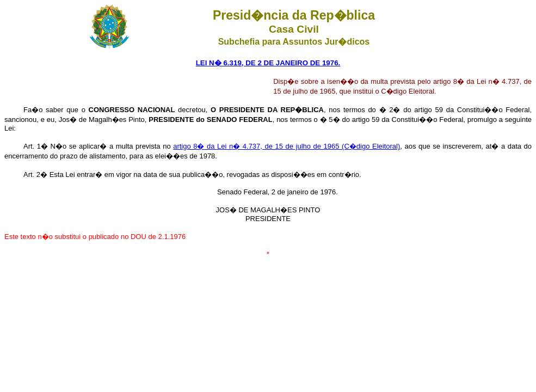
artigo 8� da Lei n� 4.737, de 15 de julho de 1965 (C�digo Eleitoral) (287, 146)
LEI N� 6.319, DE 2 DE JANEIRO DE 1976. (268, 63)
